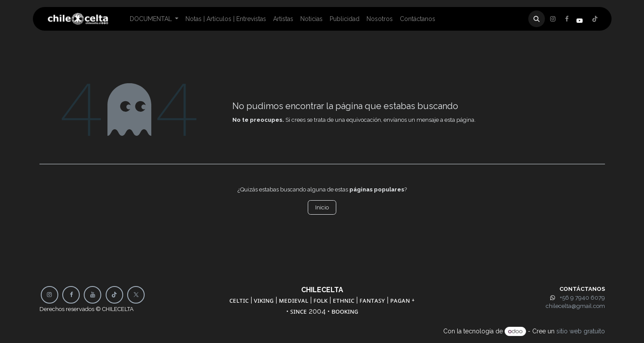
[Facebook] (553, 19)
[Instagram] (595, 19)
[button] (537, 19)
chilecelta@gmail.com (575, 306)
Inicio (322, 207)
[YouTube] (93, 295)
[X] (567, 19)
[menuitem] (154, 19)
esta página (459, 120)
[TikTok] (114, 295)
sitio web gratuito (581, 331)
